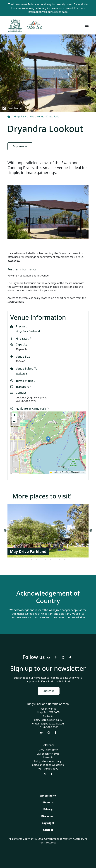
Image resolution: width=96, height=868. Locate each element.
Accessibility (48, 796)
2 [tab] (32, 560)
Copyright (48, 823)
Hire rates (22, 338)
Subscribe (49, 691)
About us (48, 802)
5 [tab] (46, 560)
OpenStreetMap (68, 472)
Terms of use (24, 381)
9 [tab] (64, 560)
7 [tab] (55, 560)
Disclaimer (48, 816)
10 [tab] (69, 560)
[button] (48, 439)
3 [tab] (36, 560)
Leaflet (54, 472)
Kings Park (20, 116)
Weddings (22, 373)
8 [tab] (60, 560)
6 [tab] (50, 560)
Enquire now (20, 146)
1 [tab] (27, 560)
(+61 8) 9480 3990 (48, 769)
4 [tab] (41, 560)
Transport (22, 387)
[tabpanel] (48, 530)
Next (91, 530)
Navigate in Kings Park (31, 409)
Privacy (48, 809)
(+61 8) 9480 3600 (48, 727)
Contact (48, 830)
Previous (5, 530)
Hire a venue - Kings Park (44, 116)
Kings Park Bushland (28, 331)
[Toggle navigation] (87, 25)
